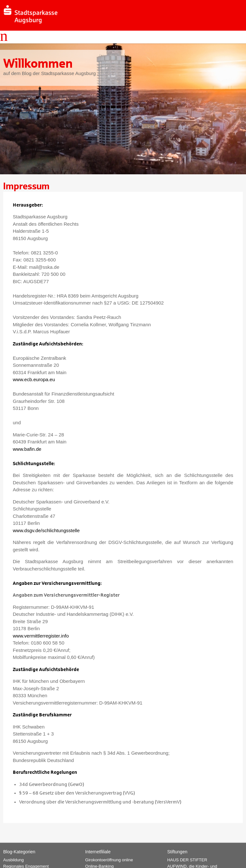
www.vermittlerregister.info (41, 636)
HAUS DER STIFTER (187, 860)
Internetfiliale (98, 852)
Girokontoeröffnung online (109, 860)
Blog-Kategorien (19, 852)
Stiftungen (177, 852)
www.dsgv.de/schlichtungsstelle (46, 530)
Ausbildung (13, 860)
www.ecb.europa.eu (34, 379)
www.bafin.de (27, 449)
